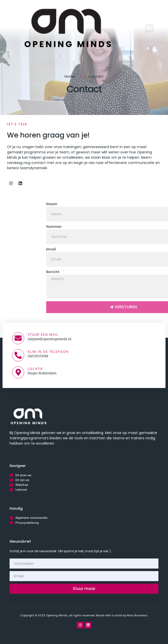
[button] (149, 28)
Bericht (117, 272)
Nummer (118, 227)
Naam (116, 204)
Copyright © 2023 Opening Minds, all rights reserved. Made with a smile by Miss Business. (84, 615)
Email (115, 249)
